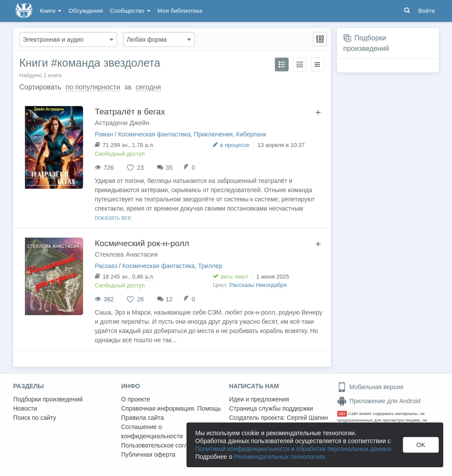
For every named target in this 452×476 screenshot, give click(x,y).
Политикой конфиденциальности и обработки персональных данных (293, 449)
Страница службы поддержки (271, 408)
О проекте (136, 399)
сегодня (148, 87)
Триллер (210, 266)
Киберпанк (251, 134)
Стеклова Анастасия (126, 254)
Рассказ (106, 266)
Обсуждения (86, 11)
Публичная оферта (148, 455)
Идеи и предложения (259, 399)
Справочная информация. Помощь (171, 408)
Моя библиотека (180, 11)
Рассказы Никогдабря (258, 285)
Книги (51, 11)
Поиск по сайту (35, 418)
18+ (342, 413)
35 (169, 168)
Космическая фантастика (154, 134)
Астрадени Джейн (122, 123)
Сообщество (130, 11)
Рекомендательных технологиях (280, 457)
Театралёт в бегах (130, 112)
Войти (427, 11)
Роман (104, 134)
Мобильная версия (370, 387)
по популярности (93, 87)
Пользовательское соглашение (165, 445)
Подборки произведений (48, 399)
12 (169, 299)
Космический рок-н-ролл (142, 243)
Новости (25, 408)
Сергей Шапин (307, 418)
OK (421, 445)
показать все (113, 218)
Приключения (213, 134)
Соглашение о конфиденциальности (152, 431)
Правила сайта (142, 418)
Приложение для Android (379, 401)
